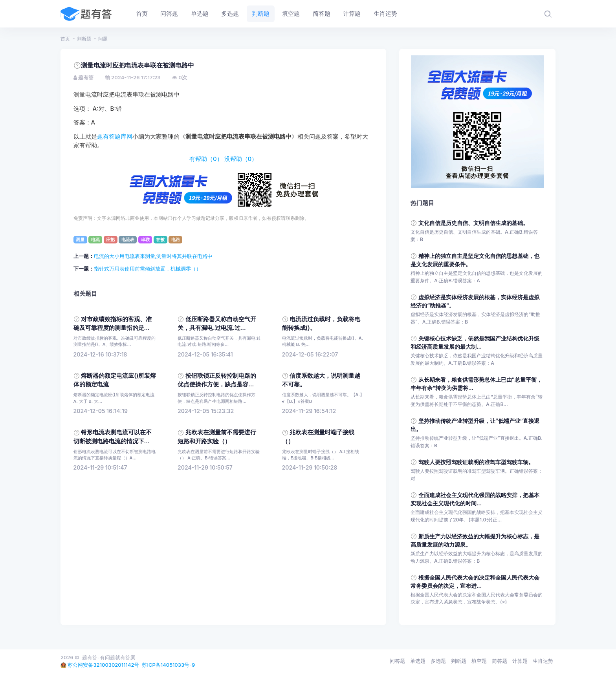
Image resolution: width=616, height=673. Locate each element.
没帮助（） (241, 159)
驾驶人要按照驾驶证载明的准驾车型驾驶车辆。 (476, 462)
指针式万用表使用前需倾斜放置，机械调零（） (148, 269)
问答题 (397, 661)
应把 (110, 240)
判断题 (84, 39)
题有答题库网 (115, 137)
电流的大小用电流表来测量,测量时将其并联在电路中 (153, 256)
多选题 (438, 661)
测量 (80, 240)
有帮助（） (206, 159)
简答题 (500, 661)
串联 (145, 240)
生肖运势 (543, 661)
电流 (95, 240)
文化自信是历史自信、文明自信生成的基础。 (473, 223)
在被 (160, 240)
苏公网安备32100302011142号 (103, 665)
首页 (65, 39)
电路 (176, 240)
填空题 (479, 661)
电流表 (128, 240)
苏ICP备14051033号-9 (168, 665)
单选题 (418, 661)
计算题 (520, 661)
